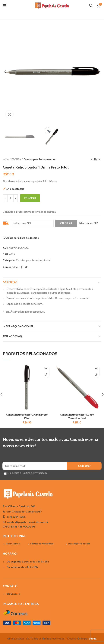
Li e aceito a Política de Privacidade (28, 473)
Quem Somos (13, 544)
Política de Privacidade (42, 544)
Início (6, 159)
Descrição (10, 282)
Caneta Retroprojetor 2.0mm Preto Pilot (27, 416)
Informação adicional (18, 326)
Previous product (92, 159)
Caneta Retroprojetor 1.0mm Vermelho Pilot (77, 416)
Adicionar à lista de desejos (23, 238)
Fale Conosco (13, 594)
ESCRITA (16, 159)
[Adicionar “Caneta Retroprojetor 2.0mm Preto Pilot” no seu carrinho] (46, 375)
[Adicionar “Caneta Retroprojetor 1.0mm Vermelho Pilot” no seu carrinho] (96, 375)
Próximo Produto (99, 159)
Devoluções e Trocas (79, 544)
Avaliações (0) (12, 336)
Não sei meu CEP (89, 223)
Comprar (30, 198)
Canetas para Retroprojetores (40, 159)
